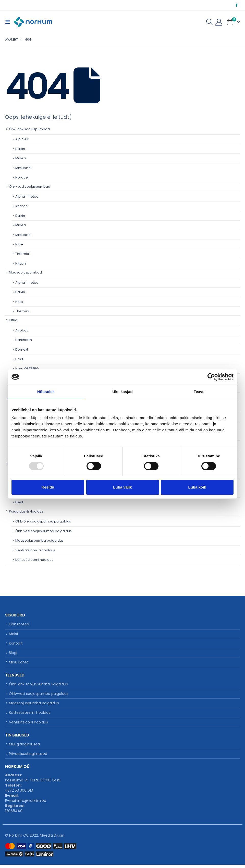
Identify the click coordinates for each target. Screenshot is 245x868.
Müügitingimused (24, 747)
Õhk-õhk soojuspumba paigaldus (43, 522)
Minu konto (19, 664)
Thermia (22, 254)
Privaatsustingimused (28, 757)
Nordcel (22, 177)
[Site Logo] (33, 22)
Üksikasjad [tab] (122, 392)
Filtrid (13, 320)
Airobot (21, 330)
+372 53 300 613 (19, 794)
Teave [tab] (199, 392)
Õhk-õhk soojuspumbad (29, 129)
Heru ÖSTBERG (27, 369)
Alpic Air (22, 139)
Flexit (19, 359)
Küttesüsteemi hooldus (34, 560)
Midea (21, 158)
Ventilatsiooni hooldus (28, 725)
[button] (9, 22)
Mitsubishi (23, 168)
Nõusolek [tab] (46, 392)
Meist (14, 634)
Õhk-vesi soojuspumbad (30, 187)
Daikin (20, 149)
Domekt (22, 349)
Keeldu (48, 487)
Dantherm (24, 340)
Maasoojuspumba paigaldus (39, 541)
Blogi (13, 654)
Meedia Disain (52, 839)
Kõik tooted (19, 625)
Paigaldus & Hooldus (26, 512)
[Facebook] (237, 5)
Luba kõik (197, 487)
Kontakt (16, 644)
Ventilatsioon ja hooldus (35, 550)
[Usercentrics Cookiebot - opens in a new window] (211, 377)
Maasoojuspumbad (25, 273)
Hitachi (21, 263)
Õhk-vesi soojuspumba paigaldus (44, 531)
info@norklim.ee (32, 804)
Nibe (19, 244)
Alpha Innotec (27, 197)
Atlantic (21, 206)
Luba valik (122, 487)
